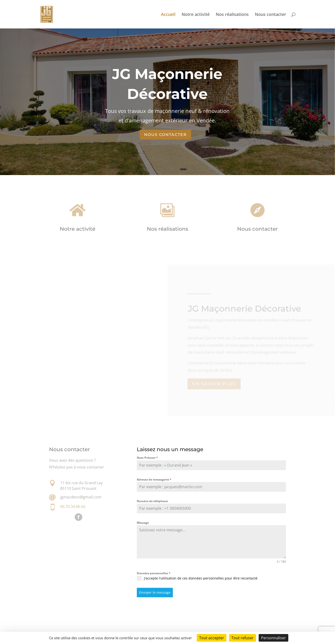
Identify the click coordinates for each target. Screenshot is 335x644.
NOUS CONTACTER (165, 135)
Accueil (168, 15)
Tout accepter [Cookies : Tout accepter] (212, 638)
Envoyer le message (155, 592)
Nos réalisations (232, 15)
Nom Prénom (147, 458)
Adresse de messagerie (154, 480)
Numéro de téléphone (152, 501)
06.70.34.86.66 (73, 507)
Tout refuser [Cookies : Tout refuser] (243, 638)
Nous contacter (271, 15)
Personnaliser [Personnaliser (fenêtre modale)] (273, 638)
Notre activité (196, 15)
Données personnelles (154, 573)
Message (143, 523)
